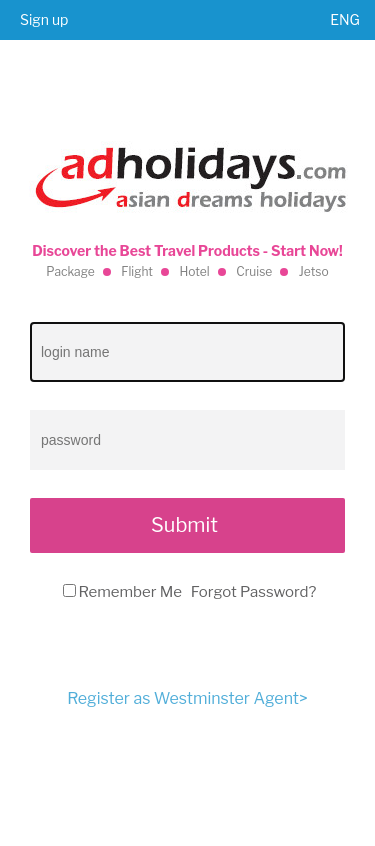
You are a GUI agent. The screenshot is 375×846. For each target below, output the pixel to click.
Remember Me (130, 592)
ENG (345, 19)
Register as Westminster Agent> (187, 698)
